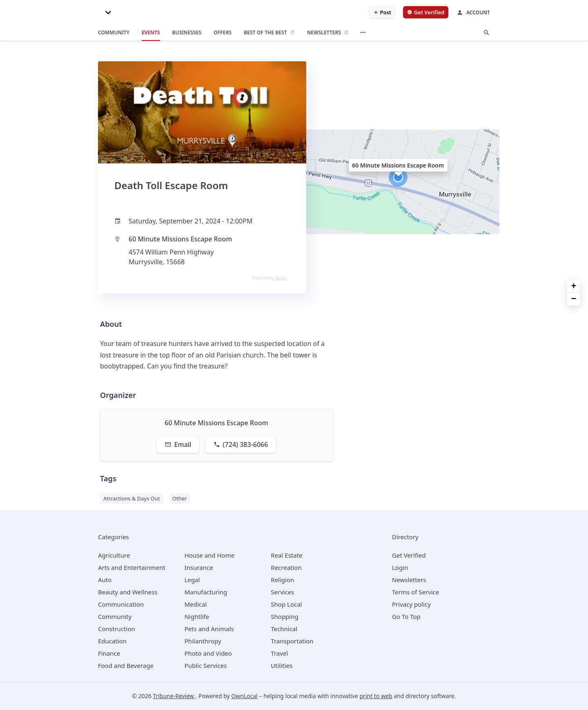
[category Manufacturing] (206, 592)
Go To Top (406, 616)
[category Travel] (279, 653)
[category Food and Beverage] (126, 665)
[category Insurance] (199, 567)
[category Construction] (117, 629)
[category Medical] (196, 604)
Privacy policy (411, 604)
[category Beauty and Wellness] (128, 592)
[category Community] (115, 616)
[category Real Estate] (286, 555)
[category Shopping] (284, 616)
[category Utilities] (282, 665)
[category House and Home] (210, 555)
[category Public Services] (206, 665)
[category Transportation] (292, 641)
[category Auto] (105, 580)
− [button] (574, 299)
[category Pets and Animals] (209, 629)
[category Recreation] (286, 567)
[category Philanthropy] (203, 641)
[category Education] (112, 641)
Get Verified (409, 555)
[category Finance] (109, 653)
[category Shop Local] (286, 604)
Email (178, 444)
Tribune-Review (174, 696)
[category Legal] (192, 580)
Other (180, 498)
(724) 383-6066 (241, 444)
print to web (376, 696)
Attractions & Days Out (132, 498)
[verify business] (426, 12)
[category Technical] (284, 629)
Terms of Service (415, 592)
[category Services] (282, 592)
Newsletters (409, 580)
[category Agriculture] (114, 555)
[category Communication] (121, 604)
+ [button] (574, 287)
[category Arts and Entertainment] (132, 567)
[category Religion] (282, 580)
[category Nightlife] (197, 616)
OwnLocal (244, 696)
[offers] (223, 33)
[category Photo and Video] (208, 653)
